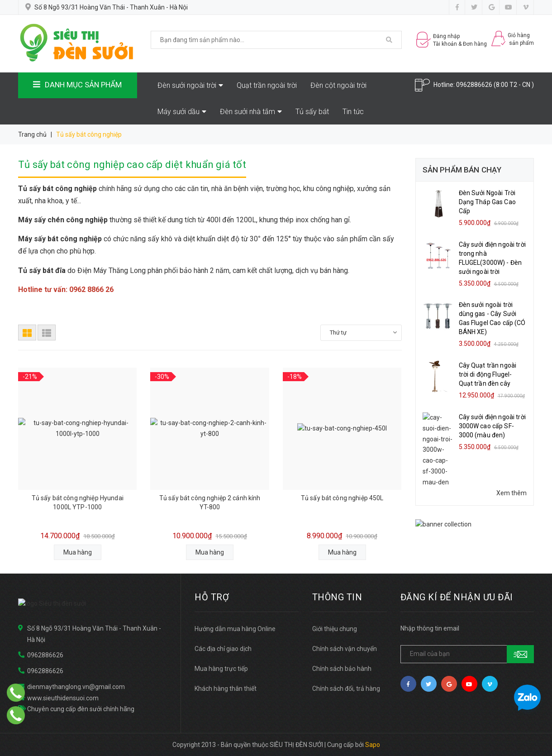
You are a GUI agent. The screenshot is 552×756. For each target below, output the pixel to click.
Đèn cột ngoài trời (338, 85)
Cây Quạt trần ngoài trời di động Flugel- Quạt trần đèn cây (488, 374)
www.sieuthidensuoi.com (63, 698)
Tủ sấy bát (312, 112)
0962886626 (474, 85)
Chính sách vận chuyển (345, 649)
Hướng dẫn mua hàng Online (235, 629)
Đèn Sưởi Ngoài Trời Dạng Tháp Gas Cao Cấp (487, 202)
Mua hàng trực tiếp (221, 669)
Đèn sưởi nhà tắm (251, 112)
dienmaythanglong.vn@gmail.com (76, 687)
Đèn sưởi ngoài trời (190, 85)
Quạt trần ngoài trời (267, 85)
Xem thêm (512, 462)
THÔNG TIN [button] (337, 597)
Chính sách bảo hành (342, 669)
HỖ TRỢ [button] (212, 597)
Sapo (373, 745)
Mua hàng (78, 552)
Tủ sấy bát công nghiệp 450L (342, 498)
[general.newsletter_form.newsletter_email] (467, 654)
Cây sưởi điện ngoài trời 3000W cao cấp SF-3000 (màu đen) (492, 426)
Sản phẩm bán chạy (462, 170)
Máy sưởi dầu (182, 112)
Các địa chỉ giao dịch (223, 649)
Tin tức (353, 112)
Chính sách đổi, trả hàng (346, 689)
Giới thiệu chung (335, 629)
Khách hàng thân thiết (226, 689)
